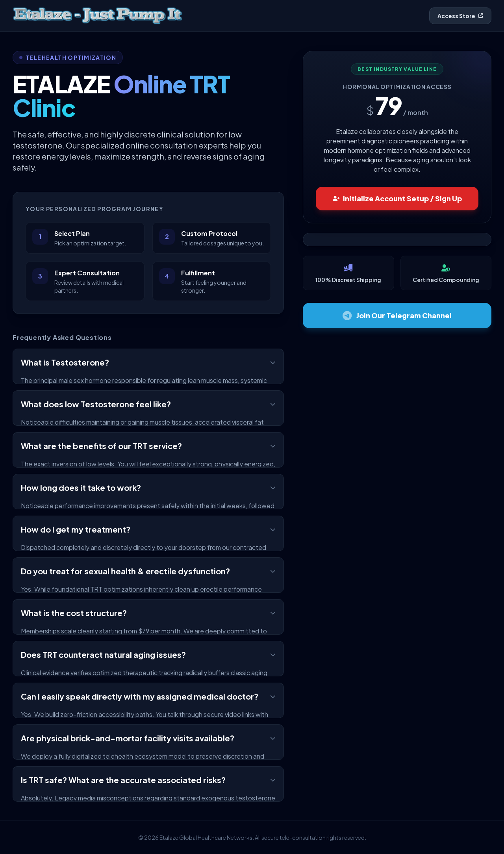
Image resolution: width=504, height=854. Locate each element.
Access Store (460, 16)
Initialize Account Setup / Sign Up (397, 198)
